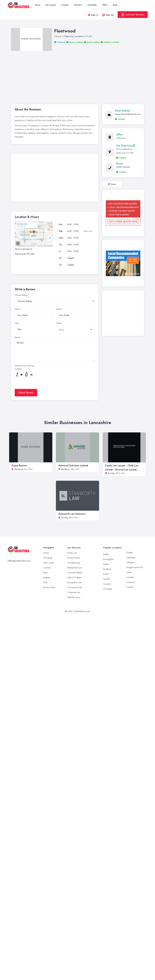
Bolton (106, 564)
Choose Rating (21, 295)
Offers (105, 5)
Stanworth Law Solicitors (72, 514)
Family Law (72, 553)
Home (37, 5)
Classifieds (92, 5)
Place (59, 323)
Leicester (130, 577)
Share (112, 184)
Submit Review (26, 393)
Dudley (130, 553)
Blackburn (66, 469)
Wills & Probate (74, 577)
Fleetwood (69, 36)
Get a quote (51, 5)
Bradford (107, 569)
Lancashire (79, 36)
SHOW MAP (34, 234)
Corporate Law (74, 592)
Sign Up (108, 15)
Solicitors (78, 5)
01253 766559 (123, 167)
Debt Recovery (74, 597)
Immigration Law (75, 582)
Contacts (65, 5)
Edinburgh (131, 557)
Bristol (106, 574)
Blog (115, 5)
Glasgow (130, 562)
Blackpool (19, 469)
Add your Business (133, 15)
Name (17, 309)
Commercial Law (75, 587)
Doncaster (108, 589)
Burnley (111, 473)
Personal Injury (74, 558)
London (130, 587)
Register (47, 577)
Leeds (129, 572)
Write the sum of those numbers (24, 367)
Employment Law (75, 568)
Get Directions (126, 146)
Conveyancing (74, 563)
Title (16, 323)
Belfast (106, 554)
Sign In (93, 15)
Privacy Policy (49, 587)
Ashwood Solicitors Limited (73, 466)
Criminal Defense (75, 573)
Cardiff (106, 579)
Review (18, 337)
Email (59, 309)
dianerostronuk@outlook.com (128, 114)
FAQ (45, 582)
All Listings (48, 558)
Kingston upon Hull (135, 567)
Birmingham (109, 559)
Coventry (107, 584)
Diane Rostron (19, 466)
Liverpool (130, 582)
